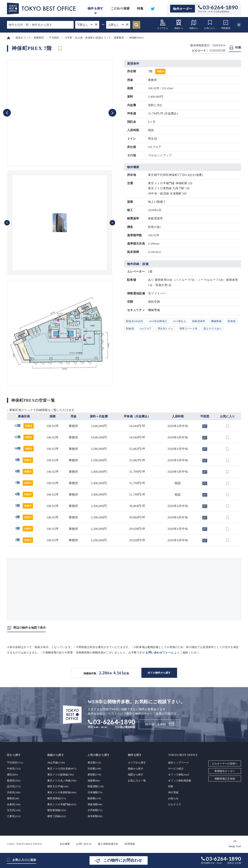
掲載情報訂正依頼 (225, 779)
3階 (24, 528)
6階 (24, 494)
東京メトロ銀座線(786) (60, 775)
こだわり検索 (120, 8)
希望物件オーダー (225, 771)
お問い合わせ (84, 844)
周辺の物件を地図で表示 (29, 628)
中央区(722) (14, 769)
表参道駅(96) (95, 804)
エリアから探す (137, 763)
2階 (24, 540)
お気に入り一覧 (137, 781)
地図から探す (136, 775)
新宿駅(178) (94, 775)
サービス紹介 (176, 769)
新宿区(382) (14, 781)
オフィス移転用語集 (180, 781)
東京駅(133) (94, 763)
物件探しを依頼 (155, 724)
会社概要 (65, 844)
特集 (140, 8)
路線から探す (136, 769)
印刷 (238, 47)
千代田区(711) (15, 763)
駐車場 (232, 321)
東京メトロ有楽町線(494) (62, 792)
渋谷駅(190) (94, 769)
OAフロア (146, 329)
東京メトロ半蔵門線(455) (62, 804)
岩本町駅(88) (95, 816)
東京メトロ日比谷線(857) (62, 769)
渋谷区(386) (14, 792)
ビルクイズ (175, 804)
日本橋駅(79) (95, 792)
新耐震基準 (199, 321)
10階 (24, 448)
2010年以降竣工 (158, 321)
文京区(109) (14, 810)
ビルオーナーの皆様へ (225, 764)
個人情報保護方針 (108, 844)
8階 (24, 471)
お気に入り (210, 24)
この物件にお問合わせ (123, 860)
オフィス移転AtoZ (179, 775)
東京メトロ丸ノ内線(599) (62, 781)
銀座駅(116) (94, 798)
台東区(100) (14, 804)
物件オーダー (183, 9)
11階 (24, 437)
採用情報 (130, 844)
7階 (24, 483)
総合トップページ (178, 763)
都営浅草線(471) (57, 798)
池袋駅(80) (94, 781)
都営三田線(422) (57, 816)
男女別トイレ (165, 329)
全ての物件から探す (159, 673)
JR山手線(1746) (56, 763)
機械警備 (216, 321)
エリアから (163, 24)
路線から (179, 24)
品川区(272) (14, 786)
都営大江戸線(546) (58, 786)
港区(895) (12, 775)
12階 (24, 426)
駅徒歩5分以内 (135, 321)
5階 (24, 506)
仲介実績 (173, 792)
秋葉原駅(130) (96, 786)
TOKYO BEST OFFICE (29, 844)
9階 (24, 460)
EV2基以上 (180, 321)
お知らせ (173, 798)
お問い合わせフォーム (160, 653)
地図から (194, 24)
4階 (24, 517)
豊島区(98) (13, 798)
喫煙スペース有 (188, 329)
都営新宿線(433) (57, 810)
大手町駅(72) (95, 810)
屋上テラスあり (213, 329)
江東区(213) (14, 816)
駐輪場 (130, 329)
